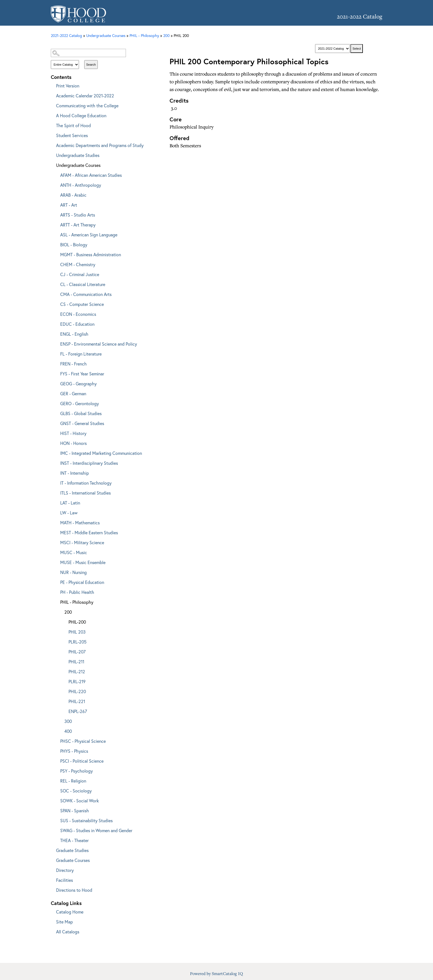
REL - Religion (73, 781)
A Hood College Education (81, 115)
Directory (65, 870)
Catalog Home (70, 912)
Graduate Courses (73, 860)
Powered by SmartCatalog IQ (216, 973)
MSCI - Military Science (82, 542)
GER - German (73, 393)
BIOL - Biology (74, 245)
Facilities (64, 880)
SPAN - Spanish (75, 811)
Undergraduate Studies (78, 155)
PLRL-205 (77, 642)
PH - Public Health (77, 592)
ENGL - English (74, 334)
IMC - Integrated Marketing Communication (101, 453)
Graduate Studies (72, 850)
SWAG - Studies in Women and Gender (96, 830)
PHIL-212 (77, 671)
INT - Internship (75, 473)
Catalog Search (101, 43)
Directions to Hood (74, 890)
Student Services (72, 135)
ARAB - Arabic (73, 195)
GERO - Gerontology (80, 403)
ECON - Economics (78, 314)
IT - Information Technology (86, 483)
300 (68, 721)
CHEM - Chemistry (78, 264)
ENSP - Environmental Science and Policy (99, 344)
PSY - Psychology (76, 771)
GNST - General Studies (82, 423)
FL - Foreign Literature (81, 354)
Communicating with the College (87, 106)
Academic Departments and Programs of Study (100, 145)
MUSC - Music (74, 552)
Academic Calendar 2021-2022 (85, 96)
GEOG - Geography (78, 384)
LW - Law (69, 513)
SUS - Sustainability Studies (86, 820)
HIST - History (73, 433)
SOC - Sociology (76, 791)
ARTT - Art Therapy (78, 225)
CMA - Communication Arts (86, 294)
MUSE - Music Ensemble (83, 562)
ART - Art (69, 205)
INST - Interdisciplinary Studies (89, 463)
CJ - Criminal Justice (80, 274)
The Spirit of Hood (73, 125)
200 (166, 35)
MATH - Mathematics (80, 523)
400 (68, 731)
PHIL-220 (77, 691)
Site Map (64, 922)
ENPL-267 (78, 711)
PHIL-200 (77, 622)
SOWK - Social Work (80, 801)
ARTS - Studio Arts (78, 215)
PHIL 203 (77, 632)
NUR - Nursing (73, 572)
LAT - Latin (70, 503)
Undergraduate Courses (78, 165)
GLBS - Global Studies (81, 413)
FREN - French (73, 364)
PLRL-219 (77, 681)
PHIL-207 (77, 652)
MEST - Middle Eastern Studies (89, 532)
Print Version (68, 86)
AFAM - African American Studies (91, 175)
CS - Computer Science (82, 304)
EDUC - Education (77, 324)
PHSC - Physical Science (83, 741)
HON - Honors (73, 443)
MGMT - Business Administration (91, 254)
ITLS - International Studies (85, 493)
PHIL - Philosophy (77, 602)
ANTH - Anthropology (81, 185)
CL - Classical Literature (83, 284)
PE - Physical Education (82, 582)
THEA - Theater (74, 840)
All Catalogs (68, 932)
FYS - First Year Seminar (82, 374)
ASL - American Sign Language (89, 235)
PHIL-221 (77, 701)
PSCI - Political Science (82, 761)
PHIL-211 (76, 662)
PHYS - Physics (74, 751)
